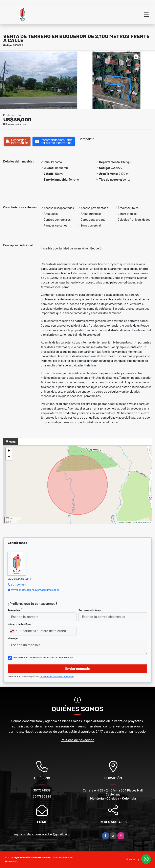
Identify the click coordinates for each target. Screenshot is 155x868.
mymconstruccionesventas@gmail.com (35, 590)
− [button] (9, 457)
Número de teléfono (20, 624)
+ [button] (9, 451)
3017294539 (18, 585)
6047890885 (42, 797)
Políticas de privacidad (78, 740)
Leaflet (121, 522)
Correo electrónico (91, 610)
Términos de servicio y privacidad (57, 677)
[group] (39, 80)
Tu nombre (15, 610)
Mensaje (13, 638)
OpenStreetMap (143, 522)
